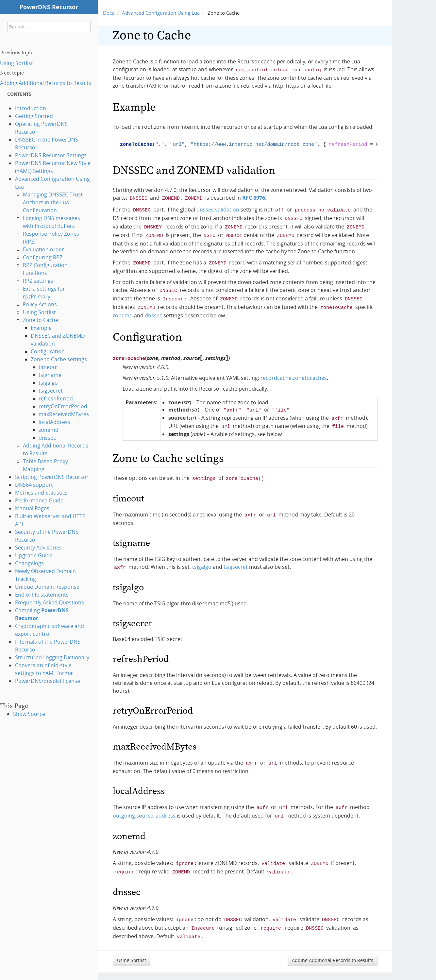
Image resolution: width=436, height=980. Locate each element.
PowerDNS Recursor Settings (51, 155)
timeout (48, 367)
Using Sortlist (17, 63)
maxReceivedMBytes (64, 414)
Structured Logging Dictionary (52, 657)
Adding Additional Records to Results (46, 83)
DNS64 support (34, 485)
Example (41, 328)
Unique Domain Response (47, 587)
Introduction (31, 108)
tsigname (50, 375)
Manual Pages (32, 508)
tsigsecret (51, 391)
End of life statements (42, 595)
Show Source (29, 714)
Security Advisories (38, 548)
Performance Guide (39, 500)
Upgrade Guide (34, 555)
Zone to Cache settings (59, 359)
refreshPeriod (56, 398)
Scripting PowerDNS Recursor (52, 477)
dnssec (47, 438)
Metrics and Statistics (41, 493)
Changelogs (29, 563)
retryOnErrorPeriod (63, 406)
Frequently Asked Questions (50, 602)
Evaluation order (43, 249)
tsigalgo (48, 383)
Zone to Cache (41, 320)
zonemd (49, 430)
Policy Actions (40, 304)
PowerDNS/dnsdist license (48, 681)
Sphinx (375, 968)
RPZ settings (38, 281)
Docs (109, 13)
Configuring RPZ (43, 257)
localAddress (54, 422)
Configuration (48, 351)
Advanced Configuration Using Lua (161, 13)
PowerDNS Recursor (49, 7)
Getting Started (34, 116)
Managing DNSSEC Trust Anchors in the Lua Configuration (53, 202)
